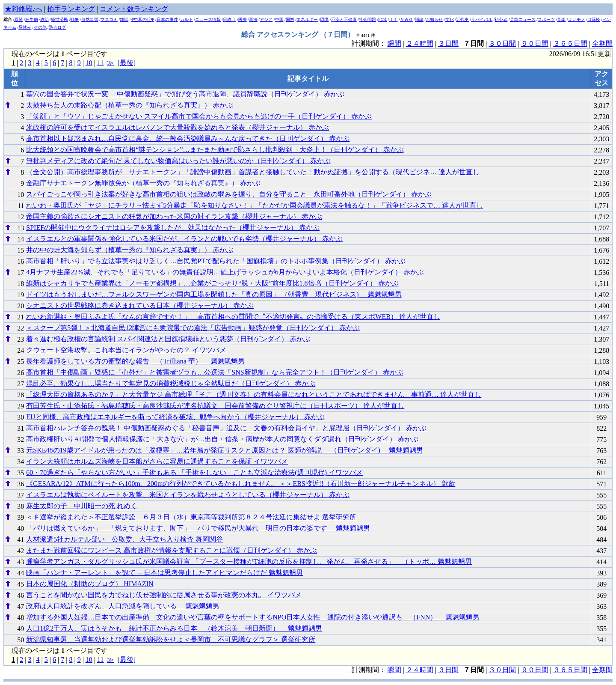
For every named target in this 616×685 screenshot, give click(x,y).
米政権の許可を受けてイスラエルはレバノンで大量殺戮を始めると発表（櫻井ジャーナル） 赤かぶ (178, 127)
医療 (243, 19)
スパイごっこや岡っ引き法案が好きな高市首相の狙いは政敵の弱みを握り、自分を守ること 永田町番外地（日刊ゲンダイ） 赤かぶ (229, 194)
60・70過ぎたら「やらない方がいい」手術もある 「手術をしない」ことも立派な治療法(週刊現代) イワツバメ (194, 472)
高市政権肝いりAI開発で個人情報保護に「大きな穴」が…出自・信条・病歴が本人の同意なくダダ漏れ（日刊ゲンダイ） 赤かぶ (222, 439)
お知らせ (434, 19)
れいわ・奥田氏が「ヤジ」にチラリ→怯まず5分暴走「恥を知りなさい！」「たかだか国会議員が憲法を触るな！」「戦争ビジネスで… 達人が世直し (255, 205)
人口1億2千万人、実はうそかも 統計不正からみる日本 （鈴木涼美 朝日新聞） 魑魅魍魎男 (174, 628)
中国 (279, 19)
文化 (450, 19)
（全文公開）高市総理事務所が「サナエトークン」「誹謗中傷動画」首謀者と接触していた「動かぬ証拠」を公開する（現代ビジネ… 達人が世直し (253, 172)
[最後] (126, 63)
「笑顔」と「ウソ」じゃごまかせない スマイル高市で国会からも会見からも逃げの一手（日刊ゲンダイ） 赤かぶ (199, 116)
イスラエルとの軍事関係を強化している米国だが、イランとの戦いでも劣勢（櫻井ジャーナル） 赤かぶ (184, 239)
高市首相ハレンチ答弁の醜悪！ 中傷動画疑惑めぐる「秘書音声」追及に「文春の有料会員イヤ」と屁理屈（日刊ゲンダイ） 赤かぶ (226, 428)
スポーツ (546, 19)
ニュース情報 (208, 19)
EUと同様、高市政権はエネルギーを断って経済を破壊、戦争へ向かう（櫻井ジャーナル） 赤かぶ (175, 417)
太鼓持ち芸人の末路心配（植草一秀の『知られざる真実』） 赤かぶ (130, 105)
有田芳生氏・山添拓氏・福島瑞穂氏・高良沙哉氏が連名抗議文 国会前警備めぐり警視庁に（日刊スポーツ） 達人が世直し (215, 406)
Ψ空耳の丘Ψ (143, 19)
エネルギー (307, 19)
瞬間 (394, 43)
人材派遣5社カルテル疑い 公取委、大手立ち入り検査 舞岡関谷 (124, 539)
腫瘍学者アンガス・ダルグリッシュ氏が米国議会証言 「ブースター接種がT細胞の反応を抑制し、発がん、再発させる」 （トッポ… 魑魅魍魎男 (249, 561)
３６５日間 (570, 43)
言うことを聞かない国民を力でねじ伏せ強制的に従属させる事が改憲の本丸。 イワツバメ (164, 595)
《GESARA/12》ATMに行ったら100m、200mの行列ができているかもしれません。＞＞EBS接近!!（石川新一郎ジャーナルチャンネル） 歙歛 (241, 484)
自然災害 (90, 19)
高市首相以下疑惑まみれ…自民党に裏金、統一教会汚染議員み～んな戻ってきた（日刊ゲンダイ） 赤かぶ (188, 138)
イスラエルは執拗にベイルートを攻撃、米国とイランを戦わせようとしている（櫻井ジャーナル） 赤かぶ (188, 495)
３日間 (448, 43)
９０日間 (535, 43)
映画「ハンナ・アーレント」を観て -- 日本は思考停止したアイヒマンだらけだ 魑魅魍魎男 (164, 573)
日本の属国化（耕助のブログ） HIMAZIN (90, 584)
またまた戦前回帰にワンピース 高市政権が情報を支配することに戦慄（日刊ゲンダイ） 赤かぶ (172, 550)
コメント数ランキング (134, 9)
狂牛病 (32, 19)
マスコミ (109, 19)
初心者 (501, 19)
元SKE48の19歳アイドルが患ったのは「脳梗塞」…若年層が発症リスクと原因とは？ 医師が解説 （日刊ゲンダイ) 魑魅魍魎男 (225, 450)
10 (89, 63)
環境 (324, 19)
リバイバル (482, 19)
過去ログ (57, 27)
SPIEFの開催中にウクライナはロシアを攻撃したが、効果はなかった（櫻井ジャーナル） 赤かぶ (173, 228)
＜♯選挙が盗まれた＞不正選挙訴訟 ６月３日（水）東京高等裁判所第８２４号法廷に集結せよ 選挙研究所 (191, 517)
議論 (419, 19)
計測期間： (370, 670)
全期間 (602, 43)
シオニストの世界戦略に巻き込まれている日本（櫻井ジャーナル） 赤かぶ (140, 305)
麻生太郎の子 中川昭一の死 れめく (82, 506)
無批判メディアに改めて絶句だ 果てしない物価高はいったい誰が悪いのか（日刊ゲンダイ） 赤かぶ (178, 161)
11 (100, 63)
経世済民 (59, 19)
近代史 (462, 19)
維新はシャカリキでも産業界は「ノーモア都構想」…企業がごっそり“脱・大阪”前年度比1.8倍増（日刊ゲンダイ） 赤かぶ (212, 283)
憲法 (253, 19)
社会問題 (367, 19)
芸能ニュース (523, 19)
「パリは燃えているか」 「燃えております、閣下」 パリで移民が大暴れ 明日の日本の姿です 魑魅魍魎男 (198, 528)
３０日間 (502, 43)
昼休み (25, 27)
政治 (44, 19)
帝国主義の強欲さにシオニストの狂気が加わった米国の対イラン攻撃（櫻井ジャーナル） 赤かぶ (174, 216)
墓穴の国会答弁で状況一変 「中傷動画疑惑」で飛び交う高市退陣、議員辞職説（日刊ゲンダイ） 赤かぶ (185, 94)
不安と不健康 (344, 19)
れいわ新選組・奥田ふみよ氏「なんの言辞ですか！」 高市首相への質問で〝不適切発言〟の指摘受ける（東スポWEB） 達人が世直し (233, 317)
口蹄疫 (594, 19)
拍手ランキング (71, 9)
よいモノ (577, 19)
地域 (382, 19)
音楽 (561, 19)
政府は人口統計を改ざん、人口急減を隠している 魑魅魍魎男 (123, 606)
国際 (290, 19)
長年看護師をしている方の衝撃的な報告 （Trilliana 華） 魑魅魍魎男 (135, 361)
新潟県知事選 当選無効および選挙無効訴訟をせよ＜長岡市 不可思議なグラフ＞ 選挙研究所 (171, 639)
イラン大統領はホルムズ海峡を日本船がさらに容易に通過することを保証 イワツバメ (157, 461)
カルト (187, 19)
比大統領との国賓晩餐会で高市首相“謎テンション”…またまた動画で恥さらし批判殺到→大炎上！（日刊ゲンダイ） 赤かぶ (215, 150)
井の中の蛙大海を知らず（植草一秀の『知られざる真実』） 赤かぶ (130, 250)
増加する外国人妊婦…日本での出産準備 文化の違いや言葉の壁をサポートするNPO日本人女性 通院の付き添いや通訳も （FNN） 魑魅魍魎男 (253, 617)
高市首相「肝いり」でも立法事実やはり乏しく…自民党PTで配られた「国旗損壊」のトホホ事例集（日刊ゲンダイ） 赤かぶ (216, 261)
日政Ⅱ (229, 19)
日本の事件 (167, 19)
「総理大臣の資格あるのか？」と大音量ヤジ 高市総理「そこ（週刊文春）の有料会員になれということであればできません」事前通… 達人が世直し (254, 395)
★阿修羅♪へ (24, 9)
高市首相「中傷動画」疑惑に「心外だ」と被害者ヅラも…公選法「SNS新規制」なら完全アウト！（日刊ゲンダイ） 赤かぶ (215, 372)
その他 (40, 27)
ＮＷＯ (406, 19)
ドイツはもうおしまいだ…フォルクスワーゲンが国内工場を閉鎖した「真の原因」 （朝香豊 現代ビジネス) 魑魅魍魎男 (214, 294)
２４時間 (420, 43)
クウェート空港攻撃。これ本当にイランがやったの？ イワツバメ (126, 350)
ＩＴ (394, 19)
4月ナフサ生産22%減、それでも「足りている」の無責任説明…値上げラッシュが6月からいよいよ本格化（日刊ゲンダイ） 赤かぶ (225, 272)
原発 (18, 19)
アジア (266, 19)
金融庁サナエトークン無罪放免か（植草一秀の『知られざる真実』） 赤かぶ (143, 183)
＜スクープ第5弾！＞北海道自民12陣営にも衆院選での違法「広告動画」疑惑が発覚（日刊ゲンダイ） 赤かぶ (193, 328)
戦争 (74, 19)
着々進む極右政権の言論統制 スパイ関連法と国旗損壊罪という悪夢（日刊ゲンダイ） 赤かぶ (168, 339)
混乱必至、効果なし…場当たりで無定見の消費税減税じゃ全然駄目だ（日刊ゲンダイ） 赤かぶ (171, 383)
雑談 (124, 19)
